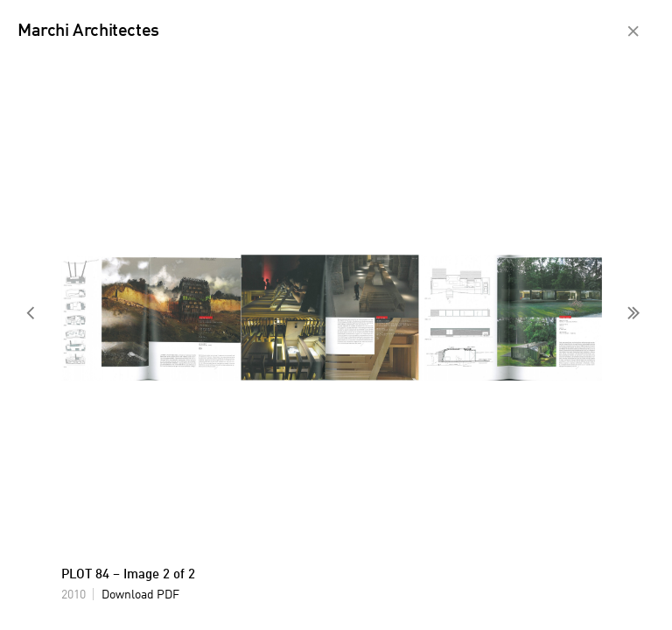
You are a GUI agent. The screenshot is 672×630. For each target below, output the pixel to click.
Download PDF (140, 595)
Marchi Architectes (88, 31)
